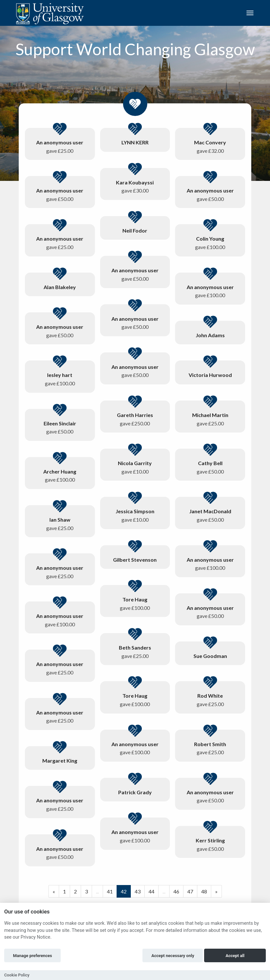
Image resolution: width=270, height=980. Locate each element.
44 (151, 891)
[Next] (216, 891)
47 (190, 891)
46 (176, 891)
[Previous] (54, 891)
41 (110, 891)
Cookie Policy (17, 975)
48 (204, 891)
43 (138, 891)
